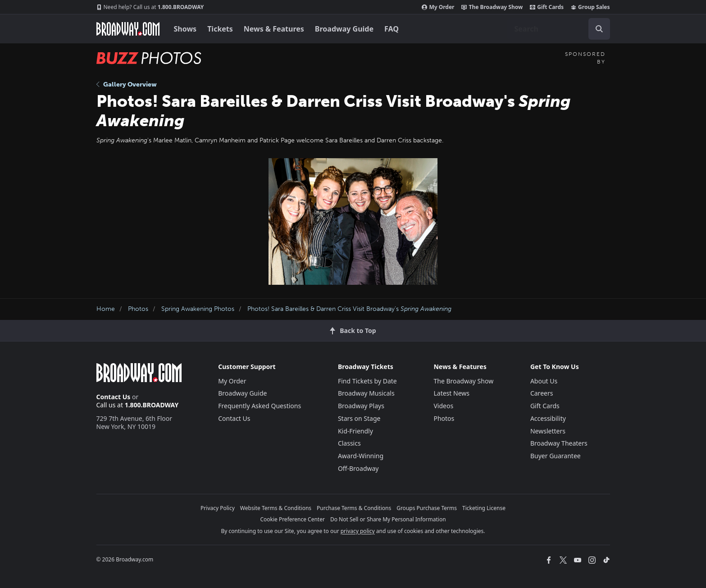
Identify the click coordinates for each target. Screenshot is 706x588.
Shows (185, 29)
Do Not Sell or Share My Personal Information (388, 519)
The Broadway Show (492, 7)
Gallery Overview (127, 84)
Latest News (451, 393)
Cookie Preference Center (292, 519)
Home (106, 309)
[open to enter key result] (599, 29)
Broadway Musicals (366, 393)
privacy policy (358, 531)
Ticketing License (484, 508)
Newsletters (548, 431)
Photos (138, 309)
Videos (443, 406)
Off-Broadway (358, 468)
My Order (438, 7)
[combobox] (559, 29)
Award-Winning (361, 456)
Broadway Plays (361, 406)
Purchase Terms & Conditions (354, 508)
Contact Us (114, 397)
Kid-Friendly (355, 431)
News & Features (274, 29)
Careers (542, 393)
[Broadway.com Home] (128, 29)
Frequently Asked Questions (260, 406)
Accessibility (548, 418)
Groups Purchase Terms (427, 508)
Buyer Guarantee (556, 456)
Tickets (220, 29)
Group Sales (590, 7)
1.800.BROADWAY (150, 7)
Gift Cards (547, 7)
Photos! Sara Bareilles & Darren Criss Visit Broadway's (349, 309)
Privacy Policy (218, 508)
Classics (349, 443)
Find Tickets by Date (367, 381)
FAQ (392, 29)
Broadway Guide (344, 29)
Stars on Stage (359, 418)
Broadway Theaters (559, 443)
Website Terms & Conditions (276, 508)
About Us (544, 381)
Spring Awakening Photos (198, 309)
